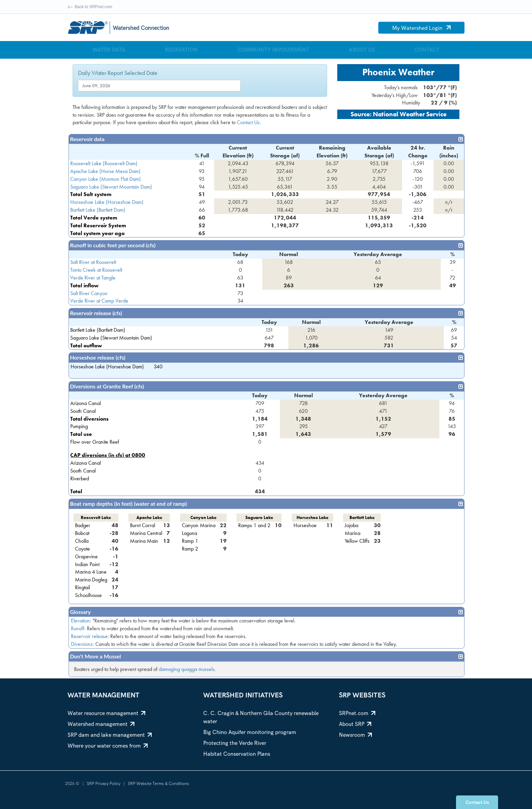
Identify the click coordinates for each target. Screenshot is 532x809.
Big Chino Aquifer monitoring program (250, 732)
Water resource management (106, 713)
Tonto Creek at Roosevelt (96, 270)
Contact (427, 50)
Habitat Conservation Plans (237, 754)
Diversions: (82, 644)
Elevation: (81, 621)
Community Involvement (273, 50)
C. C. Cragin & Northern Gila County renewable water (261, 717)
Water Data (109, 50)
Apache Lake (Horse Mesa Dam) (105, 171)
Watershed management (101, 724)
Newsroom (355, 735)
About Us (362, 50)
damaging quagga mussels (187, 669)
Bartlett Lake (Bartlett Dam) (98, 210)
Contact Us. (249, 122)
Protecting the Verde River (235, 743)
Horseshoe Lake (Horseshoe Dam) (107, 202)
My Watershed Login (421, 28)
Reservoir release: (90, 636)
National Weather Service (410, 114)
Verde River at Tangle (93, 278)
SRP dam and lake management (110, 735)
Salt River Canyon (89, 293)
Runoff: (78, 628)
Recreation (181, 50)
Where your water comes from (108, 746)
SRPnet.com (357, 713)
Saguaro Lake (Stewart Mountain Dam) (111, 187)
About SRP (355, 724)
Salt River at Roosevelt (93, 262)
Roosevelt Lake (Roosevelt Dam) (104, 163)
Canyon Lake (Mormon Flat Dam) (106, 179)
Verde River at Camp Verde (99, 301)
